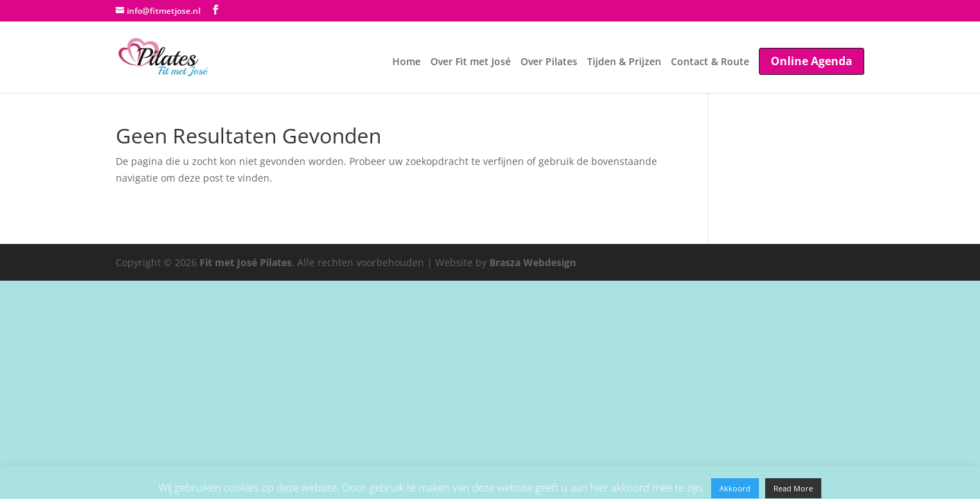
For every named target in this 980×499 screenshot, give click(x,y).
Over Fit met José (437, 59)
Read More (793, 488)
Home (365, 59)
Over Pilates (524, 59)
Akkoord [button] (735, 488)
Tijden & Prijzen (607, 59)
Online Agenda (812, 58)
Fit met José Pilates (246, 262)
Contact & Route (702, 59)
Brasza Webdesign (533, 262)
